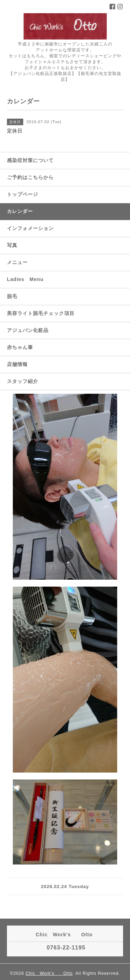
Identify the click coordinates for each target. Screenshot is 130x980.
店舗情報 (17, 364)
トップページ (23, 194)
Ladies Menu (25, 279)
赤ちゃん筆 (20, 347)
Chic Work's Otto (49, 973)
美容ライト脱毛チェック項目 (41, 313)
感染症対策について (30, 160)
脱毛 (12, 296)
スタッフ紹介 (23, 381)
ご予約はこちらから (30, 177)
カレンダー (20, 211)
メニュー (17, 262)
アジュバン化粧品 (28, 330)
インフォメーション (30, 228)
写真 (12, 245)
